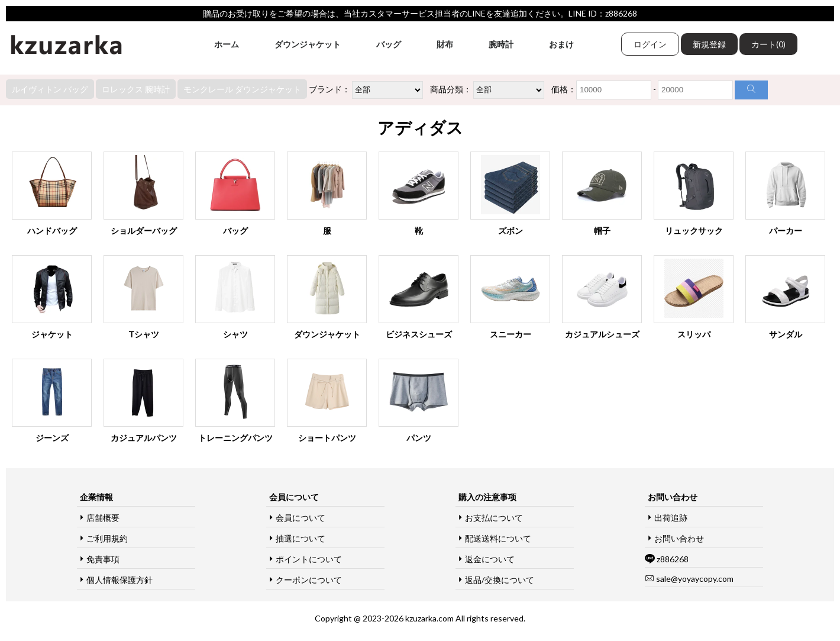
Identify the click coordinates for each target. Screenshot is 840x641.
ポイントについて (309, 559)
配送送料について (498, 538)
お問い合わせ (679, 538)
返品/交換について (500, 580)
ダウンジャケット (308, 44)
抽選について (301, 538)
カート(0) (768, 44)
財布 (445, 44)
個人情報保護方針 (119, 580)
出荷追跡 (671, 518)
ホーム (227, 44)
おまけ (561, 44)
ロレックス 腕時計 (136, 89)
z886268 (673, 559)
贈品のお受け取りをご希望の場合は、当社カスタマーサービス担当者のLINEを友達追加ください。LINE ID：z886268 (420, 13)
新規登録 (709, 44)
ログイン (650, 44)
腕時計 (501, 44)
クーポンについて (309, 580)
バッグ (389, 44)
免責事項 (103, 559)
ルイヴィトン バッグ (50, 89)
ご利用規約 (107, 538)
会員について (301, 518)
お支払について (494, 518)
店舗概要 (103, 518)
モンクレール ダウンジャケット (242, 89)
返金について (490, 559)
